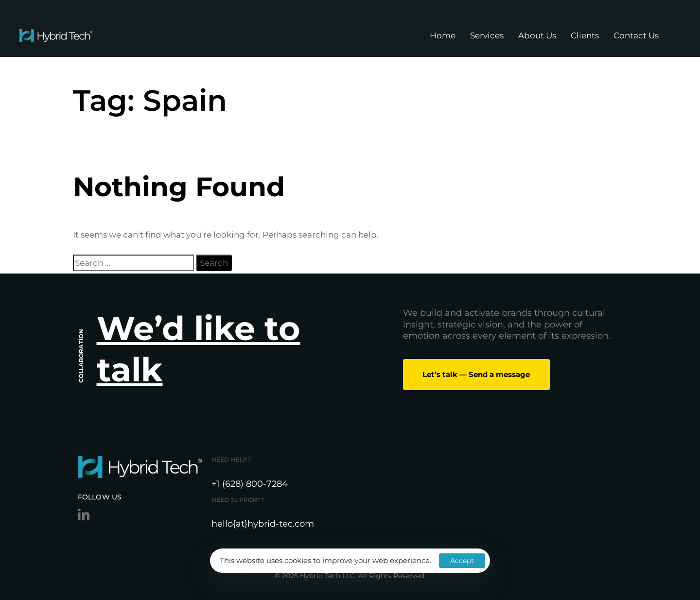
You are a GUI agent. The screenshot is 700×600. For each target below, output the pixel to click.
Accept (462, 561)
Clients (585, 35)
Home (443, 35)
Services (487, 35)
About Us (537, 35)
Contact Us (636, 35)
